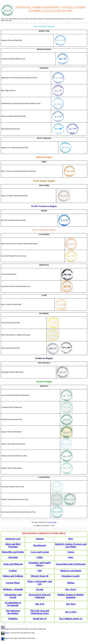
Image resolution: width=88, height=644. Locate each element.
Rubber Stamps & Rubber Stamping (71, 596)
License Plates (13, 583)
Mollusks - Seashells (13, 589)
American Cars (13, 539)
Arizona (40, 539)
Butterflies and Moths (13, 552)
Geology (13, 571)
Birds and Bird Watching (13, 545)
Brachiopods (40, 545)
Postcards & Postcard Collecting (40, 596)
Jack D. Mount (52, 522)
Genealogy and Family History (40, 564)
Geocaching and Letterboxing (71, 564)
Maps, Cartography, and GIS (40, 583)
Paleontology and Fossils (13, 596)
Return (5, 629)
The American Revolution (13, 612)
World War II (40, 619)
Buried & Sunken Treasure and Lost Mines (71, 545)
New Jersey (71, 589)
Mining (71, 583)
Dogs (71, 557)
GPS (40, 571)
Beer (71, 539)
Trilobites (13, 619)
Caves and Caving (40, 552)
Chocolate (13, 557)
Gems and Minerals (13, 564)
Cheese (71, 552)
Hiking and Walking (13, 576)
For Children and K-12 (71, 619)
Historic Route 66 (40, 576)
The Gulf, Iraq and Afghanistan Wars (40, 612)
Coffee (40, 557)
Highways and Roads (71, 571)
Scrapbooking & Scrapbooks (13, 604)
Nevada (40, 589)
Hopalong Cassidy (71, 576)
